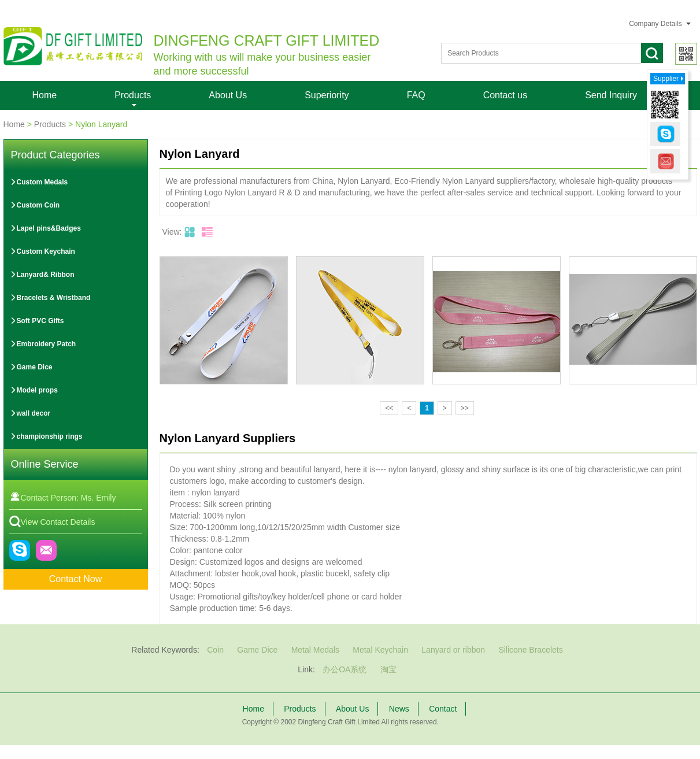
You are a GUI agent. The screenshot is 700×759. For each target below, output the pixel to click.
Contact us (505, 95)
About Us (228, 95)
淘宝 (388, 669)
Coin (215, 650)
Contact (443, 709)
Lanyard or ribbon (453, 650)
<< (389, 408)
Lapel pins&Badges (45, 228)
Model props (34, 390)
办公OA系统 (345, 669)
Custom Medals (39, 182)
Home (45, 95)
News (399, 709)
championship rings (46, 436)
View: (172, 232)
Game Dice (31, 367)
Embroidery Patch (43, 344)
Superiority (327, 95)
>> (465, 408)
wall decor (30, 413)
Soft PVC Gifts (37, 321)
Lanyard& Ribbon (42, 275)
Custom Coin (35, 205)
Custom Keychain (42, 251)
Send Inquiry (611, 95)
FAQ (416, 95)
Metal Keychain (380, 650)
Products (133, 95)
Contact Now (76, 579)
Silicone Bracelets (530, 650)
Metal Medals (315, 650)
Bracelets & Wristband (50, 298)
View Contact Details (52, 522)
